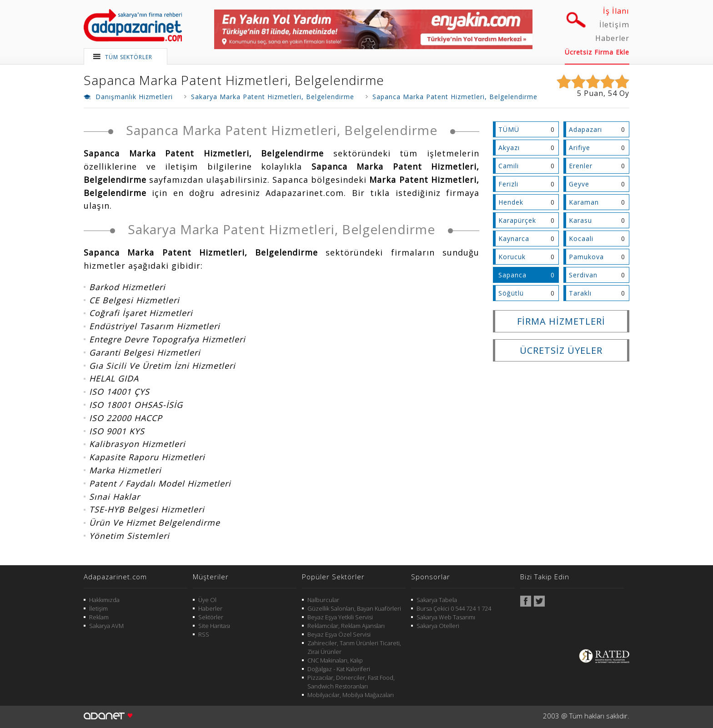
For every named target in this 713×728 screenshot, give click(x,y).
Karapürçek (517, 220)
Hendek (511, 202)
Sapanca (512, 275)
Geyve (579, 184)
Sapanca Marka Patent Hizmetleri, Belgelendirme (234, 80)
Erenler (581, 166)
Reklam (99, 617)
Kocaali (581, 238)
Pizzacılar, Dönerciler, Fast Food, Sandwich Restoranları (351, 682)
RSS (204, 634)
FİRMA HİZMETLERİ (561, 321)
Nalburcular (323, 600)
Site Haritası (214, 626)
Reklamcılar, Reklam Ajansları (346, 626)
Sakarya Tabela (437, 600)
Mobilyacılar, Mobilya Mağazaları (351, 695)
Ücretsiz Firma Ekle (597, 52)
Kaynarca (514, 238)
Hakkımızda (104, 600)
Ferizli (508, 184)
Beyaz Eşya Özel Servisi (339, 634)
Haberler (612, 38)
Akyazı (509, 148)
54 (613, 93)
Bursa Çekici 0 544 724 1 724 (454, 608)
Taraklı (580, 293)
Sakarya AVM (106, 626)
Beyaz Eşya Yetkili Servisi (340, 617)
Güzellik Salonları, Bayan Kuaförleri (354, 608)
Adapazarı (585, 129)
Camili (509, 166)
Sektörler (211, 617)
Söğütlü (511, 293)
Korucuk (512, 257)
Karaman (584, 202)
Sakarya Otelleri (438, 626)
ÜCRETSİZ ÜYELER (561, 350)
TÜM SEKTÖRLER (129, 57)
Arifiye (580, 148)
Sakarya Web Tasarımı (446, 617)
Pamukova (586, 257)
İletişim (614, 25)
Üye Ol (207, 600)
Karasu (580, 220)
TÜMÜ (509, 129)
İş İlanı (616, 11)
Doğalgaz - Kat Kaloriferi (339, 669)
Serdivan (583, 275)
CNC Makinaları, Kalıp (335, 660)
